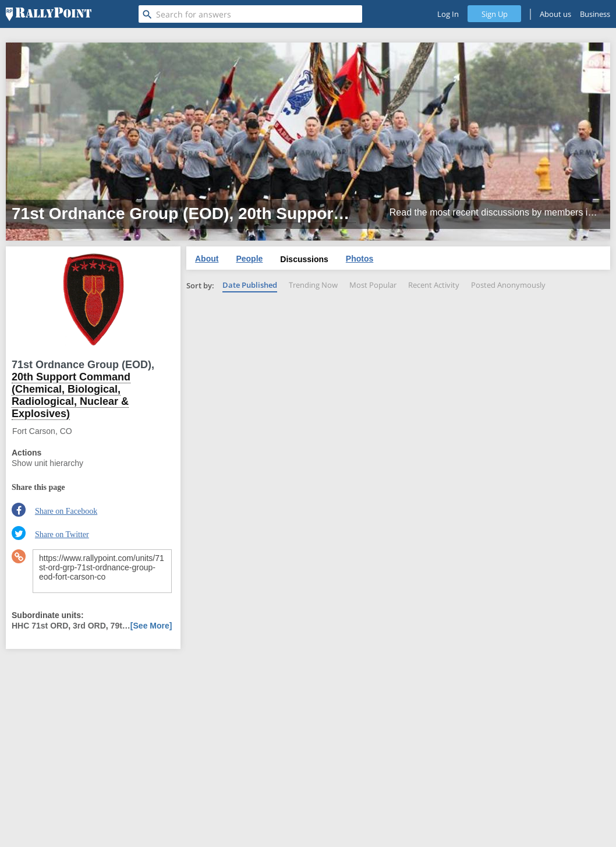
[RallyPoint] (49, 14)
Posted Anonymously (508, 285)
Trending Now (313, 285)
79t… (121, 626)
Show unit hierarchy (47, 463)
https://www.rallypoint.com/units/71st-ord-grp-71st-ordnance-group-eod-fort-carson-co (102, 571)
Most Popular (373, 285)
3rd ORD (89, 626)
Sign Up (495, 14)
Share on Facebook (66, 511)
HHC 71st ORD (40, 626)
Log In (448, 14)
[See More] (151, 626)
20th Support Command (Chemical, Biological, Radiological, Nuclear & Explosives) (71, 395)
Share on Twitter (62, 534)
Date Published (250, 285)
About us (555, 14)
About (207, 259)
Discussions (304, 259)
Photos (360, 259)
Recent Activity (434, 285)
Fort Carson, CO (42, 431)
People (249, 259)
